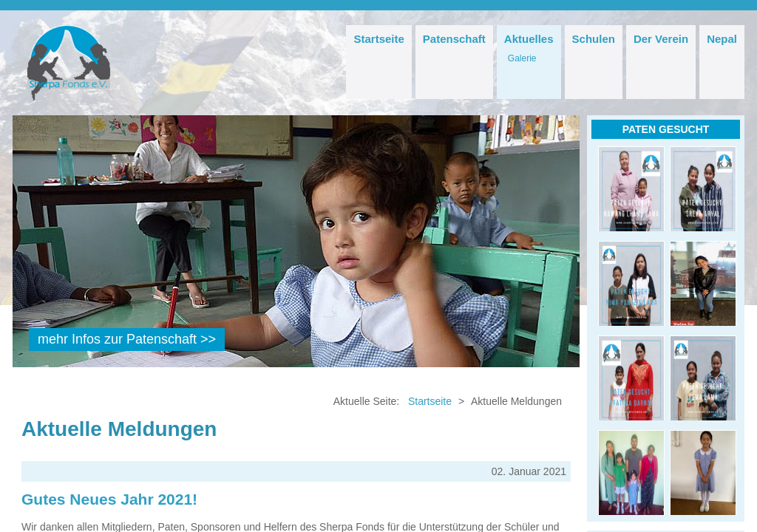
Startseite (378, 39)
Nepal (722, 39)
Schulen (594, 39)
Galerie (522, 58)
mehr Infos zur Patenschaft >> (127, 339)
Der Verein (661, 39)
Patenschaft (454, 39)
